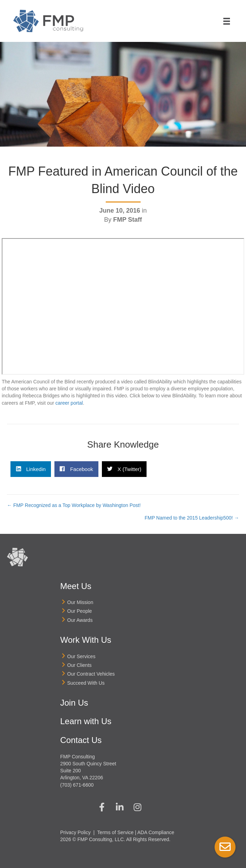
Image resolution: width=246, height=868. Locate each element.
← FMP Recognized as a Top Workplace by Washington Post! (74, 505)
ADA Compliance (156, 832)
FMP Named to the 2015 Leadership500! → (192, 518)
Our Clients (80, 665)
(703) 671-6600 (77, 785)
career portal (69, 403)
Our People (80, 611)
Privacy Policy (76, 832)
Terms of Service (115, 832)
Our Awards (80, 620)
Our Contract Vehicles (91, 674)
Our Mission (80, 602)
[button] (102, 807)
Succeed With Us (86, 683)
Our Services (81, 656)
